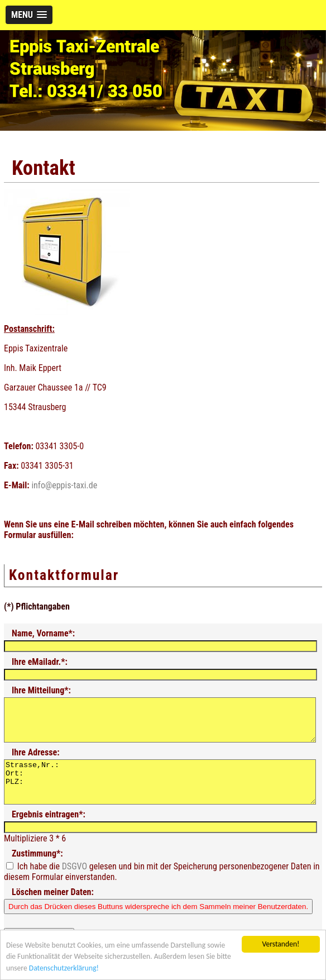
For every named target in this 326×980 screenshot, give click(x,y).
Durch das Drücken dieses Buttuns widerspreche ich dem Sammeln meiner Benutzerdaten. (158, 923)
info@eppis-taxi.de (64, 485)
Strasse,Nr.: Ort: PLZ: (160, 795)
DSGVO (75, 883)
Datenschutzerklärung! (64, 969)
